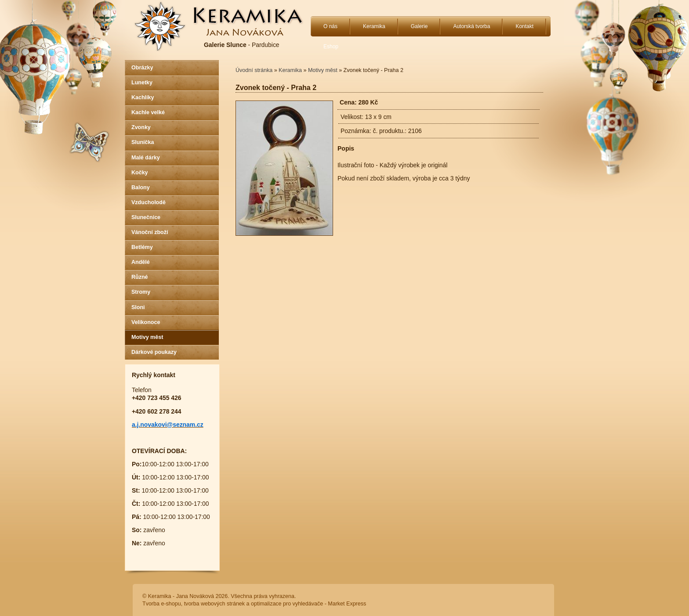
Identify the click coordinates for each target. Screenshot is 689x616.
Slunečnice (146, 217)
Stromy (141, 292)
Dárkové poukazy (154, 352)
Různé (140, 277)
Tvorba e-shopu (162, 604)
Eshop (331, 47)
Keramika (374, 26)
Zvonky (141, 127)
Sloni (138, 307)
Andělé (141, 262)
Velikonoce (146, 322)
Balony (141, 187)
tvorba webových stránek (214, 604)
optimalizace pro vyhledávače (287, 604)
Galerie (419, 26)
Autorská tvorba (471, 26)
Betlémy (142, 247)
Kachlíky (143, 97)
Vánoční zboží (150, 232)
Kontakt (524, 26)
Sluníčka (143, 142)
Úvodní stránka (254, 70)
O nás (330, 26)
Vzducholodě (149, 202)
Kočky (140, 173)
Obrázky (142, 68)
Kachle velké (148, 112)
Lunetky (142, 83)
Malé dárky (146, 158)
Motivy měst (147, 337)
